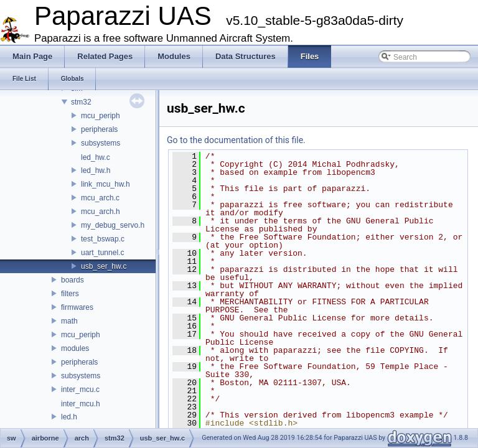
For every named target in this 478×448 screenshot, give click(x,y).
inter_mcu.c (80, 390)
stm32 (81, 102)
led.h (69, 417)
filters (70, 294)
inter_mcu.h (81, 404)
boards (73, 280)
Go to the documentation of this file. (236, 140)
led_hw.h (96, 170)
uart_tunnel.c (102, 253)
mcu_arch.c (100, 198)
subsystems (101, 143)
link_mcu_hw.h (105, 184)
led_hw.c (96, 157)
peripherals (99, 129)
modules (75, 348)
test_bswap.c (103, 239)
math (69, 321)
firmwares (77, 307)
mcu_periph (101, 116)
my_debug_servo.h (113, 225)
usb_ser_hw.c (104, 266)
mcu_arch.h (101, 212)
